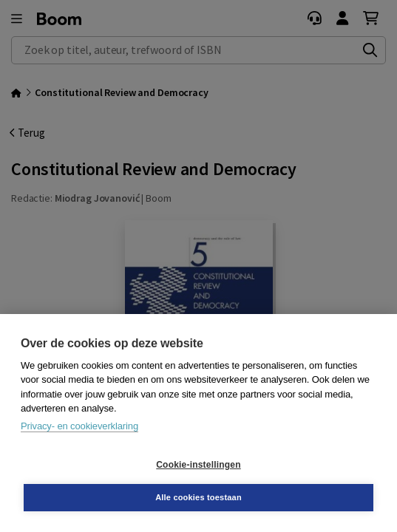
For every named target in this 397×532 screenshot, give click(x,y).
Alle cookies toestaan (198, 497)
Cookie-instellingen (198, 465)
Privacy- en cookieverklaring (79, 426)
